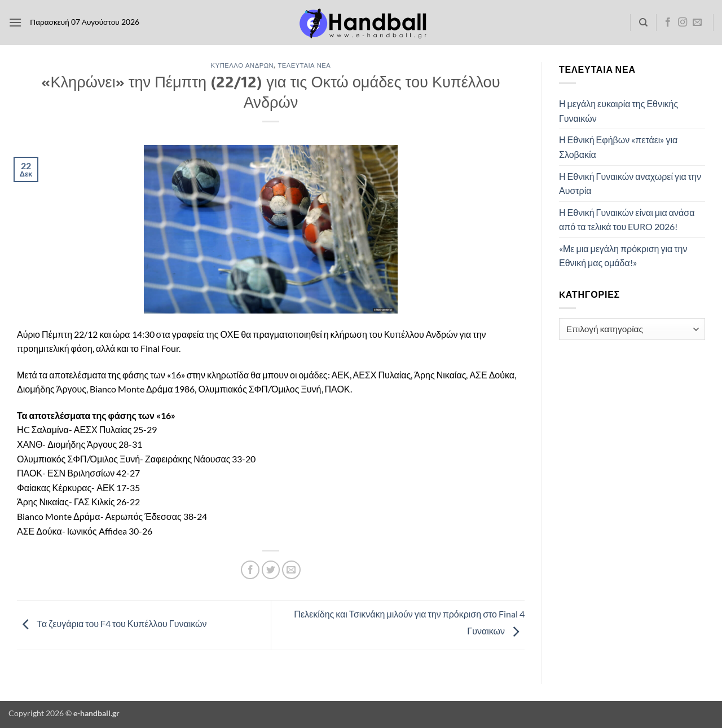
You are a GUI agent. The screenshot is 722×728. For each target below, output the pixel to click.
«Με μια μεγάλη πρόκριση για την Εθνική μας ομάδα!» (623, 256)
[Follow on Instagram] (683, 23)
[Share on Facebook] (250, 570)
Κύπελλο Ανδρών (243, 65)
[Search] (643, 23)
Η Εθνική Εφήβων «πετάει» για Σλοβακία (618, 147)
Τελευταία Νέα (304, 65)
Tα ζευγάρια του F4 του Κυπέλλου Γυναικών (112, 623)
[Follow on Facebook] (668, 23)
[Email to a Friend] (291, 570)
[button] (15, 22)
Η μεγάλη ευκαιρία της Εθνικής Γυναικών (618, 111)
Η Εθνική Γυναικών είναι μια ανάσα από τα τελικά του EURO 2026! (627, 220)
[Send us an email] (697, 23)
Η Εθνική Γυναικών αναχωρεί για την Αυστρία (630, 184)
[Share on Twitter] (271, 570)
